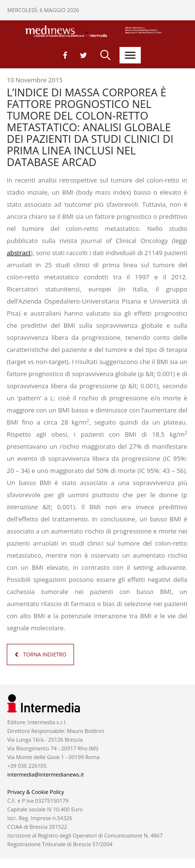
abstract (19, 253)
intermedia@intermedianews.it (45, 774)
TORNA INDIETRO (45, 654)
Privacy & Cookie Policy (36, 792)
